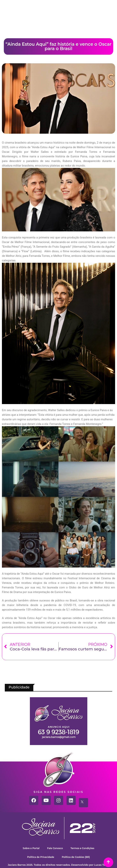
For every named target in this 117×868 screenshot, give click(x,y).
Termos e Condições (82, 848)
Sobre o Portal (31, 848)
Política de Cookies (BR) (76, 857)
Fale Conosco (55, 848)
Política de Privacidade (41, 857)
